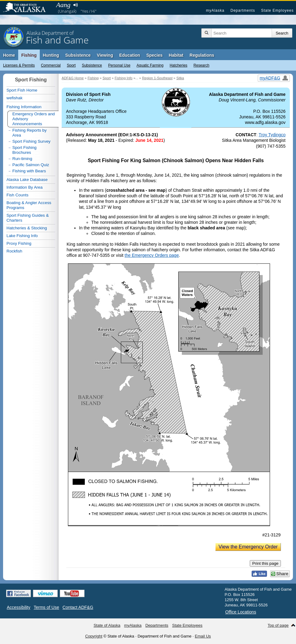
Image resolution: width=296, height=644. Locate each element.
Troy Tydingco (272, 135)
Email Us (203, 636)
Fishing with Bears (29, 171)
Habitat (176, 55)
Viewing (105, 55)
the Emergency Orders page (152, 255)
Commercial (51, 65)
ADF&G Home (73, 78)
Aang (63, 5)
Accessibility (18, 607)
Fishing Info (124, 78)
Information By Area (25, 187)
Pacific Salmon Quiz (31, 165)
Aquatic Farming (150, 65)
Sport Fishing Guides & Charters (28, 218)
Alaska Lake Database (27, 180)
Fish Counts (17, 195)
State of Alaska (27, 8)
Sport (71, 65)
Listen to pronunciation (75, 5)
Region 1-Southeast (157, 78)
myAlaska (215, 10)
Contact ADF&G (78, 607)
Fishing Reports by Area (29, 133)
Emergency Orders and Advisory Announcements (34, 119)
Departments (243, 10)
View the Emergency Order (248, 547)
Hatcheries (178, 65)
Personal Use (119, 65)
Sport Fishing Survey (31, 141)
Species (154, 55)
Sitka (180, 78)
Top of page (278, 625)
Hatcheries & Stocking (27, 228)
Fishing (29, 55)
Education (130, 55)
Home (9, 55)
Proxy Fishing (19, 243)
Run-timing (22, 159)
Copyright (94, 636)
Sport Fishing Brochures (25, 150)
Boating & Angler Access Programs (29, 205)
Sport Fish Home (22, 90)
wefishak (14, 98)
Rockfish (14, 251)
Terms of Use (46, 607)
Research (201, 65)
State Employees (277, 10)
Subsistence (92, 65)
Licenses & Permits (19, 65)
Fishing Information (24, 107)
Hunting (51, 55)
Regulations (202, 55)
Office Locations (241, 612)
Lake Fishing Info (22, 236)
